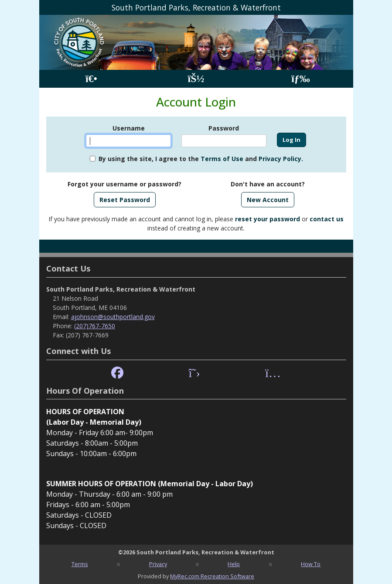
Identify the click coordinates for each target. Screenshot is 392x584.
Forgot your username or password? (124, 184)
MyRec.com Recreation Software (212, 576)
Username (129, 128)
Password (224, 128)
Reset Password (125, 200)
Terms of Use (222, 159)
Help (234, 564)
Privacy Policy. (281, 159)
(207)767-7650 (95, 326)
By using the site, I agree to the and (201, 159)
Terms (80, 564)
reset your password (268, 219)
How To (311, 564)
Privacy (158, 564)
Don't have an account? (268, 184)
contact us (327, 219)
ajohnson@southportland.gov (113, 317)
